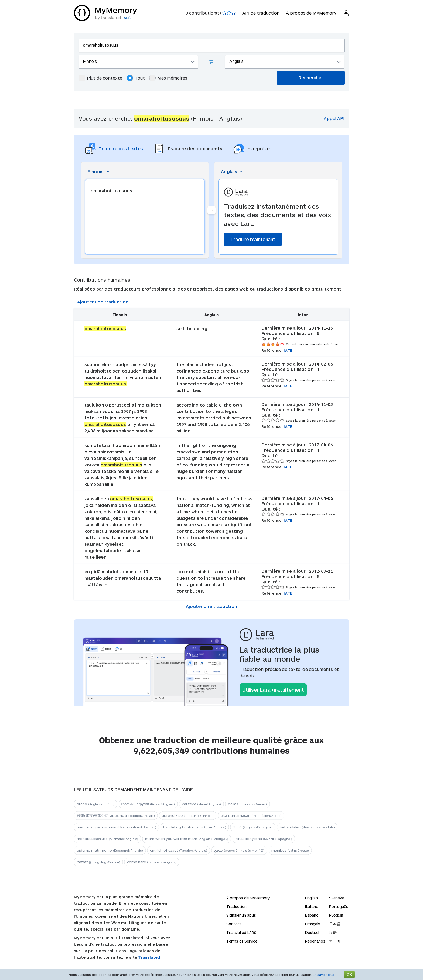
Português (339, 906)
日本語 (335, 924)
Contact (234, 924)
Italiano (312, 906)
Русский (336, 915)
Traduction (236, 906)
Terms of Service (242, 941)
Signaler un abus (241, 915)
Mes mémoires (168, 78)
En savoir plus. (324, 975)
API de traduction (261, 13)
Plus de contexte (100, 78)
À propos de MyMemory (311, 13)
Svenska (337, 898)
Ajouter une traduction (103, 302)
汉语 (333, 932)
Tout (136, 78)
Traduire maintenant (253, 239)
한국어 (335, 941)
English (311, 898)
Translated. (150, 957)
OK (349, 974)
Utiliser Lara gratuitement (273, 690)
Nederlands (315, 941)
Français (313, 924)
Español (312, 915)
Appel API (334, 118)
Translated (241, 932)
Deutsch (313, 932)
